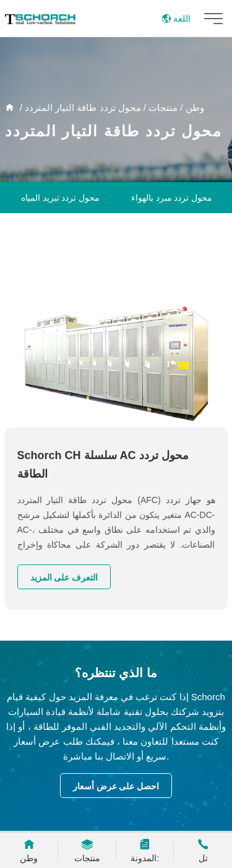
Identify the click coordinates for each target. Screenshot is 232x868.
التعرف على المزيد (64, 577)
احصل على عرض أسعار (116, 786)
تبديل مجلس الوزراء (172, 229)
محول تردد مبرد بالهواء (172, 198)
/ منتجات (167, 107)
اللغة (176, 19)
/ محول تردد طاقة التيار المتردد (87, 107)
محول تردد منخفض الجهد (172, 260)
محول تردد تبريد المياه (61, 198)
